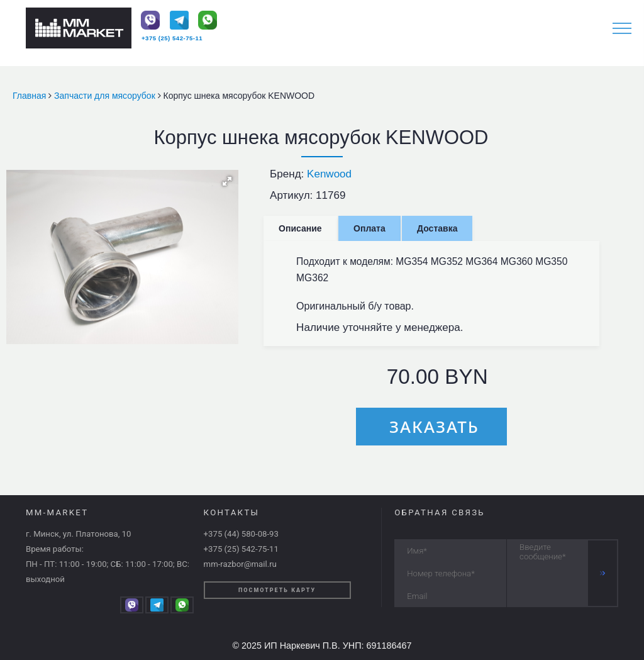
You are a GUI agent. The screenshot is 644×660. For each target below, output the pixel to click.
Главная (31, 96)
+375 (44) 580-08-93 (241, 534)
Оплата (369, 228)
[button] (227, 181)
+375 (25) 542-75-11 (172, 38)
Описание (300, 228)
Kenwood (329, 174)
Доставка (437, 228)
